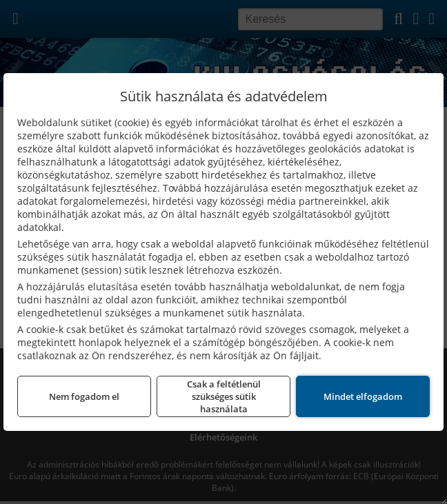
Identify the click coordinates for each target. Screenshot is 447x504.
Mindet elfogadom (363, 396)
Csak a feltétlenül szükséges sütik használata (224, 396)
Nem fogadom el (84, 396)
